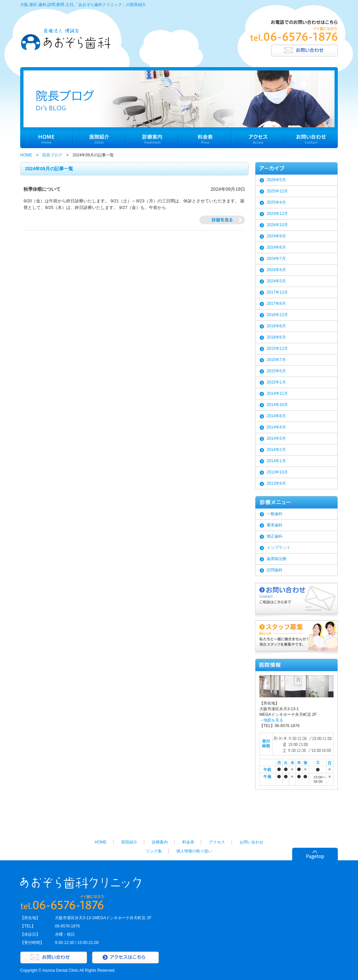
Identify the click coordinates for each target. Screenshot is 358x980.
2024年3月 (276, 281)
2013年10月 (277, 472)
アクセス (217, 842)
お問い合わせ (251, 842)
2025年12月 (277, 191)
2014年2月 (276, 450)
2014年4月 (276, 427)
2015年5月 (276, 371)
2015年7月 (276, 360)
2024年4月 (276, 270)
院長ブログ (52, 155)
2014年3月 (276, 438)
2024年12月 (277, 214)
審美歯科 (275, 525)
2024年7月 (276, 259)
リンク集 (154, 851)
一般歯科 (275, 514)
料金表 (188, 842)
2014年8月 (276, 416)
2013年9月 (276, 483)
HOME (26, 155)
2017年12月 (277, 292)
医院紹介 (129, 842)
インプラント (279, 548)
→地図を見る (271, 720)
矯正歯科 (275, 536)
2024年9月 (276, 236)
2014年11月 (277, 393)
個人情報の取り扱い (194, 851)
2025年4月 (276, 202)
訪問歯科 (275, 570)
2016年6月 (276, 337)
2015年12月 (277, 348)
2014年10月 (277, 405)
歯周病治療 (277, 559)
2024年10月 (277, 225)
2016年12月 (277, 315)
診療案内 (160, 842)
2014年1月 (276, 461)
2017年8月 (276, 304)
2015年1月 (276, 382)
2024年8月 (276, 247)
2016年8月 (276, 326)
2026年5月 (276, 180)
